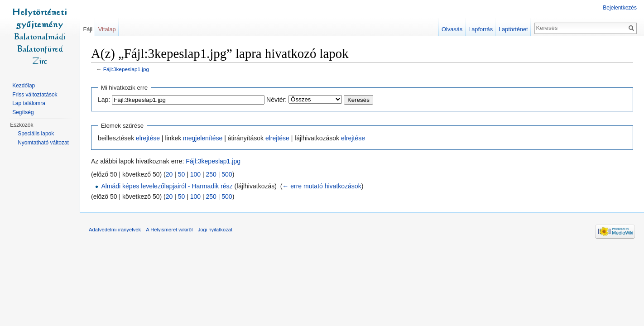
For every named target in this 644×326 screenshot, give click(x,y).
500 (227, 174)
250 (211, 174)
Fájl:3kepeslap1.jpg (126, 69)
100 (195, 174)
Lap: (104, 100)
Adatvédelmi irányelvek (115, 230)
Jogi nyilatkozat (215, 230)
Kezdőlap (24, 86)
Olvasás (452, 29)
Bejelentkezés (620, 8)
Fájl (88, 29)
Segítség (23, 112)
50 (182, 174)
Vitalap (107, 29)
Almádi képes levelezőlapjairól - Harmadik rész (167, 186)
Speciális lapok (36, 134)
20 (169, 174)
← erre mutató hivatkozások (322, 186)
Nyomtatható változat (43, 143)
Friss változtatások (35, 95)
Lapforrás (481, 29)
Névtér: (276, 100)
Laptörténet (513, 29)
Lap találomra (29, 103)
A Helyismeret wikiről (169, 230)
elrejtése (148, 138)
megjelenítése (203, 138)
